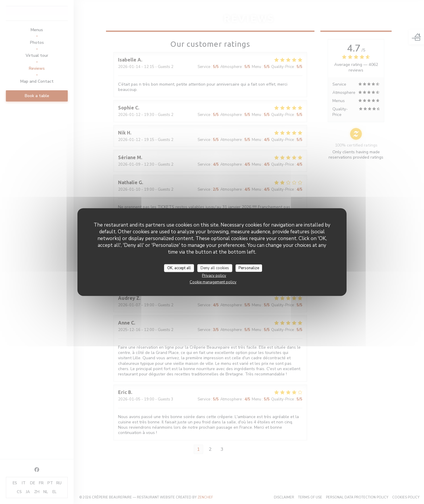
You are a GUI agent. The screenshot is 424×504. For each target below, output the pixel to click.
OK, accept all (179, 268)
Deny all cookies (215, 268)
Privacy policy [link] (214, 276)
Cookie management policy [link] (213, 282)
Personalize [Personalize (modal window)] (249, 268)
